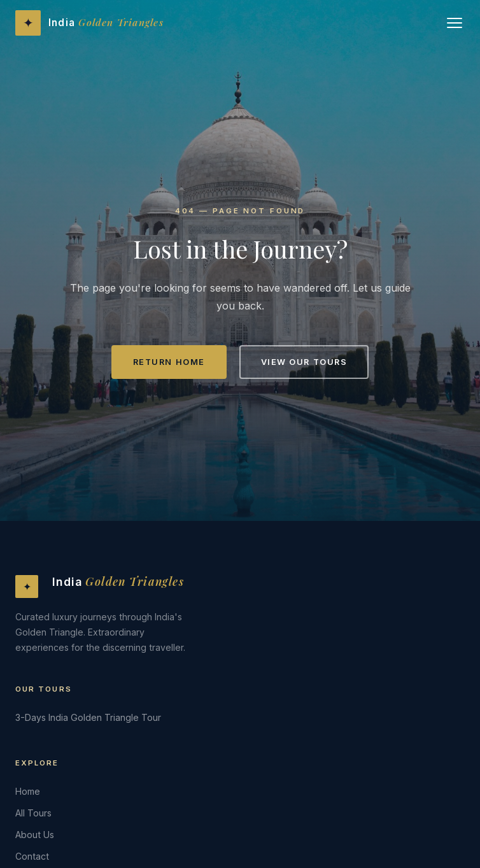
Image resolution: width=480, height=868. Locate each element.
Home (28, 791)
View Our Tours (304, 362)
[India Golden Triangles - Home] (89, 23)
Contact (32, 856)
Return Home (169, 362)
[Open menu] (455, 23)
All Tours (33, 813)
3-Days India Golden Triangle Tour (88, 717)
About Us (35, 835)
